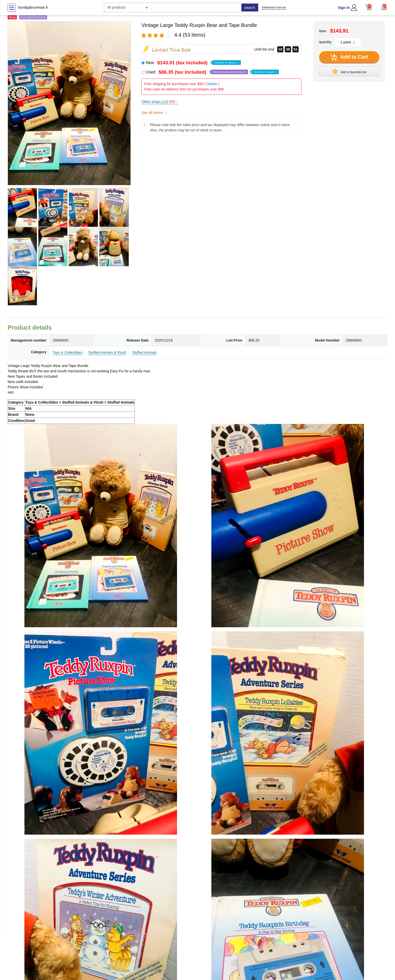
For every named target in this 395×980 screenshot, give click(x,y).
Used (212, 72)
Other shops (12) (160, 102)
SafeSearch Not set (274, 7)
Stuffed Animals (144, 353)
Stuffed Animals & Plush (107, 353)
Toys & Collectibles (68, 353)
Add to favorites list (349, 71)
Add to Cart (349, 57)
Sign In (344, 8)
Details (212, 84)
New (193, 63)
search (250, 8)
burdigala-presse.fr (33, 7)
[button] (384, 7)
